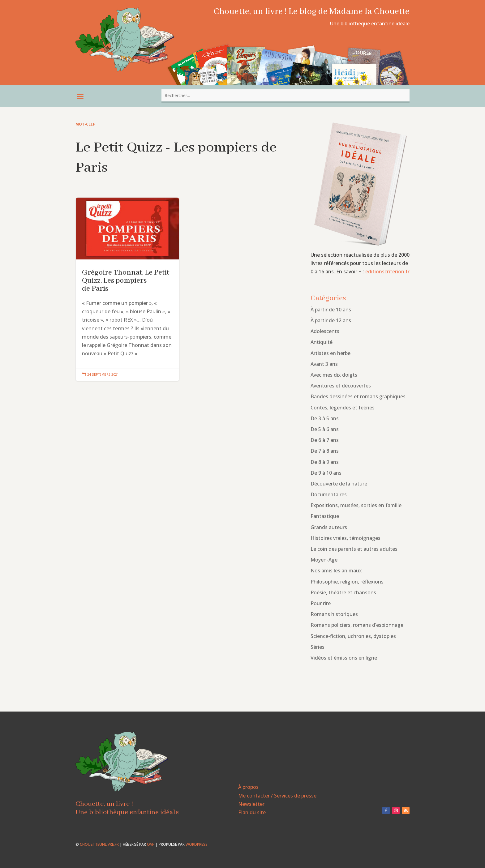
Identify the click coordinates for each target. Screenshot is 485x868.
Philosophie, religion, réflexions (347, 582)
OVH (151, 844)
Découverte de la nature (339, 484)
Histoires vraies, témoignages (346, 538)
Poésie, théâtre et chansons (343, 592)
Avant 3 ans (324, 364)
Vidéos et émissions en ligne (344, 658)
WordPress (197, 844)
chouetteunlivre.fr (99, 844)
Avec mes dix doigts (334, 375)
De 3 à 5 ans (325, 418)
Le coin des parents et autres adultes (354, 549)
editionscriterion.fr (387, 272)
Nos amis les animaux (336, 571)
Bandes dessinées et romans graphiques (358, 396)
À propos (248, 787)
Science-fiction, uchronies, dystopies (353, 636)
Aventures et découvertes (341, 386)
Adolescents (325, 331)
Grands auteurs (329, 527)
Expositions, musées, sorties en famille (356, 505)
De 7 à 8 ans (325, 451)
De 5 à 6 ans (325, 429)
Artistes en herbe (330, 353)
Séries (318, 647)
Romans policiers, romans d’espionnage (357, 625)
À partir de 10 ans (331, 310)
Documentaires (329, 494)
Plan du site (252, 812)
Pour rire (321, 603)
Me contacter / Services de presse (277, 796)
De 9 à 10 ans (326, 473)
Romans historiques (334, 614)
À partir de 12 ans (331, 320)
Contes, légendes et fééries (343, 408)
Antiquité (322, 342)
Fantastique (325, 516)
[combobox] (285, 95)
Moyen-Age (324, 560)
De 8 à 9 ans (325, 462)
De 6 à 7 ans (325, 440)
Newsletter (251, 804)
